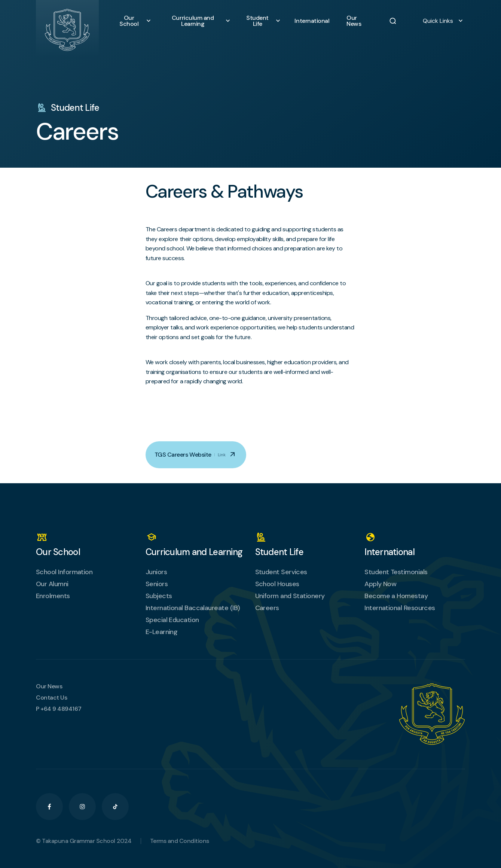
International (314, 21)
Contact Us (51, 698)
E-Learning (162, 632)
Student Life (264, 21)
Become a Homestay (396, 596)
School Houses (277, 584)
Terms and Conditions (180, 841)
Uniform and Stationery (290, 596)
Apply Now (380, 584)
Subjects (159, 596)
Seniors (157, 584)
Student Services (281, 572)
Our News (358, 21)
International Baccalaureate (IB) (193, 608)
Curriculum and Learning (198, 21)
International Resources (400, 608)
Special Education (172, 620)
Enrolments (53, 596)
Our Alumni (52, 584)
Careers (267, 608)
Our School (135, 21)
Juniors (156, 572)
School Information (64, 572)
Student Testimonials (396, 572)
